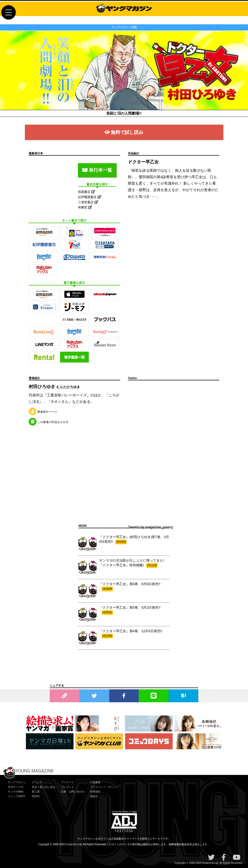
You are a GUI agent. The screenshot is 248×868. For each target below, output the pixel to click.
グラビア (37, 782)
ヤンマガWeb (16, 792)
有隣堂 (85, 207)
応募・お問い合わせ (73, 792)
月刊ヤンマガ (16, 787)
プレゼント (68, 787)
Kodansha (72, 844)
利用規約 (95, 792)
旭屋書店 (86, 192)
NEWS (36, 796)
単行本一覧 (97, 170)
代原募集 (95, 782)
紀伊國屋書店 (89, 197)
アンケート (68, 782)
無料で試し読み (124, 132)
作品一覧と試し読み (43, 787)
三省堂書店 (88, 202)
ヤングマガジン (17, 782)
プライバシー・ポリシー (104, 787)
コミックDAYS (16, 796)
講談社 (94, 796)
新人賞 (36, 792)
